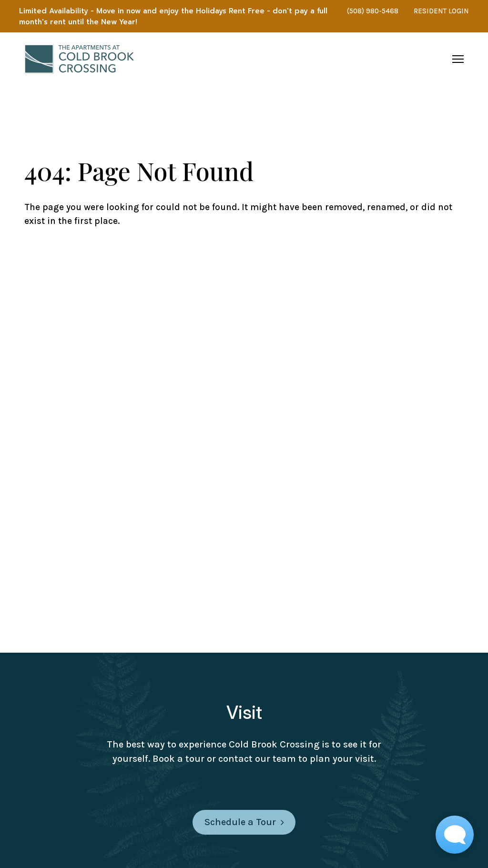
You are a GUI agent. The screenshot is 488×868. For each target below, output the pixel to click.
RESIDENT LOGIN (441, 11)
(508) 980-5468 (373, 11)
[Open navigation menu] (458, 59)
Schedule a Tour (244, 822)
